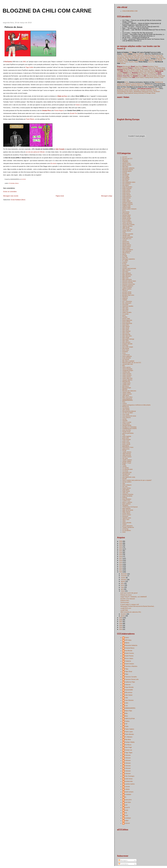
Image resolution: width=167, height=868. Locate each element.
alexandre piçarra (128, 170)
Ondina (127, 721)
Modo (142, 71)
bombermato (129, 781)
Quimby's (157, 77)
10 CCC (125, 157)
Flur (121, 55)
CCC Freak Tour (127, 229)
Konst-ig (141, 76)
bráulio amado (127, 218)
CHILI (124, 232)
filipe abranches (127, 275)
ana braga (125, 176)
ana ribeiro (126, 185)
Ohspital (125, 421)
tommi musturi (127, 515)
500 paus (125, 160)
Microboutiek (127, 66)
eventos (125, 267)
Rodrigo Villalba (130, 742)
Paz (131, 76)
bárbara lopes (127, 215)
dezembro (124, 574)
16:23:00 (23, 179)
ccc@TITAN (124, 610)
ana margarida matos (129, 182)
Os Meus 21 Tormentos (129, 427)
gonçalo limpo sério (128, 295)
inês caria (125, 308)
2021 (121, 551)
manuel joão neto (128, 364)
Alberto (127, 643)
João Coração (60, 149)
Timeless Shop (161, 68)
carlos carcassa (127, 223)
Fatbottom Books (135, 74)
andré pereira (126, 198)
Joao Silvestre (129, 700)
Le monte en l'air (150, 68)
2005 (121, 625)
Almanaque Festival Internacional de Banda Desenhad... (138, 606)
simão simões (127, 488)
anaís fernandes (127, 187)
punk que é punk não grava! (129, 593)
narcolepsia (126, 408)
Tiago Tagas (129, 753)
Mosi (124, 402)
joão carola (126, 328)
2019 (121, 555)
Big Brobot (127, 70)
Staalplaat (162, 70)
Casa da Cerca (148, 85)
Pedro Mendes (129, 734)
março (123, 591)
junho (123, 585)
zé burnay (125, 529)
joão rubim (126, 341)
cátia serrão (126, 228)
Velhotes (123, 63)
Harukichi (125, 297)
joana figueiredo (127, 323)
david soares (126, 248)
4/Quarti (126, 71)
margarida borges (128, 370)
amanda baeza (127, 171)
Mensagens (123, 860)
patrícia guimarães (128, 433)
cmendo (127, 787)
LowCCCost (126, 355)
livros (124, 353)
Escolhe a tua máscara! (128, 599)
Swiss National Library (131, 93)
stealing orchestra (128, 494)
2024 (121, 545)
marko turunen (127, 374)
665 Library (155, 88)
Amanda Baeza (130, 648)
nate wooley (126, 410)
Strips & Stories (154, 70)
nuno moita (126, 414)
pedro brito (126, 438)
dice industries (127, 251)
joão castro (126, 330)
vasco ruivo (126, 519)
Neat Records (129, 57)
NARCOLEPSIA (130, 719)
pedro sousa (126, 443)
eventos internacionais (129, 268)
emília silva (126, 265)
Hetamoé (128, 685)
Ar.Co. (127, 82)
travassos (125, 516)
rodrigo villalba (127, 461)
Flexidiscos (145, 74)
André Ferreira (129, 653)
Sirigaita (120, 59)
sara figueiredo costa (129, 477)
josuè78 (127, 807)
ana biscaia (126, 174)
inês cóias (125, 309)
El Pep (124, 264)
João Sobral (129, 695)
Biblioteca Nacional (137, 85)
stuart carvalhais (127, 496)
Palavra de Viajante (158, 57)
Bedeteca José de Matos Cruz (135, 84)
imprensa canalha (128, 306)
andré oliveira (126, 195)
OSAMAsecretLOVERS (129, 428)
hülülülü (125, 300)
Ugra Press (139, 66)
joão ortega (126, 337)
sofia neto (125, 493)
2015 (121, 562)
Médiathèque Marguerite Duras (143, 92)
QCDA (124, 450)
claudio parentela (128, 237)
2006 (24, 62)
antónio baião (126, 207)
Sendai (125, 479)
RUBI (124, 465)
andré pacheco (127, 196)
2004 (121, 627)
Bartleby (120, 74)
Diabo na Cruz (62, 96)
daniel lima (126, 242)
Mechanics (126, 386)
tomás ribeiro (126, 513)
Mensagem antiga (107, 196)
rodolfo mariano (127, 460)
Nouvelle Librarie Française (142, 57)
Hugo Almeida (129, 687)
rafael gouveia (127, 455)
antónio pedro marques (129, 209)
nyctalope (128, 818)
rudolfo (124, 466)
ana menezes (126, 184)
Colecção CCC (127, 239)
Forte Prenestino (134, 71)
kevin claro (126, 350)
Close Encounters (151, 76)
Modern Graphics (136, 70)
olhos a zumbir (127, 422)
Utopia (136, 62)
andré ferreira (126, 192)
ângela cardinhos (128, 204)
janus (124, 315)
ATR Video (128, 640)
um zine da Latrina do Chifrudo (35, 152)
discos (17, 183)
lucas (127, 810)
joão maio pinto (127, 336)
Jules (127, 703)
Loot (126, 705)
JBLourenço (129, 692)
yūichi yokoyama (127, 526)
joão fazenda (126, 334)
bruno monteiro (127, 221)
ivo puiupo (126, 314)
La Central (152, 74)
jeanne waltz (126, 319)
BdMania (141, 54)
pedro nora (126, 441)
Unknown (128, 755)
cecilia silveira (127, 231)
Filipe (127, 674)
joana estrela (126, 322)
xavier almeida (127, 523)
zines (124, 532)
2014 (121, 564)
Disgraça (159, 59)
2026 (121, 541)
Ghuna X (125, 290)
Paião (127, 726)
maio (123, 587)
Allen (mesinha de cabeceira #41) (131, 612)
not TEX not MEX (128, 413)
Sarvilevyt (151, 66)
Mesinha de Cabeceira (129, 391)
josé (126, 805)
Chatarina (128, 661)
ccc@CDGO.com (126, 608)
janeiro (123, 616)
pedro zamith (126, 444)
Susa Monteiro (127, 499)
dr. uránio (125, 261)
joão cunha (126, 333)
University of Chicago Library (147, 93)
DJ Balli (125, 256)
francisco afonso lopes (129, 281)
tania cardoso (126, 504)
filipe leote (125, 278)
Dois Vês (125, 257)
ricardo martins (127, 457)
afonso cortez (126, 163)
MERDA (125, 389)
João (126, 698)
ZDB (126, 60)
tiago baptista (126, 508)
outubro (123, 578)
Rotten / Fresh (127, 463)
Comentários (123, 864)
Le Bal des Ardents (139, 68)
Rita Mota (128, 739)
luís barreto (126, 359)
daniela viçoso (127, 245)
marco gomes (127, 367)
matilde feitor (126, 385)
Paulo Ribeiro (30, 119)
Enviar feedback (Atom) (18, 200)
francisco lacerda (128, 283)
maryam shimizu (127, 380)
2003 (121, 629)
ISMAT (123, 88)
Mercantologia (127, 388)
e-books (125, 262)
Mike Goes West (127, 397)
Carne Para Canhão (129, 224)
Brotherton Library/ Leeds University (128, 90)
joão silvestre (126, 342)
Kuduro (78, 105)
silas (124, 483)
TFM (119, 71)
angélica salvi (126, 206)
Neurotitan (145, 70)
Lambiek (120, 73)
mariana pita (126, 372)
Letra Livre (140, 55)
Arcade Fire (73, 113)
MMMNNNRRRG (128, 400)
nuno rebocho (127, 417)
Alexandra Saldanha (131, 645)
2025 (121, 543)
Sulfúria (125, 497)
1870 (131, 52)
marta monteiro (127, 375)
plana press (126, 449)
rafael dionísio (127, 454)
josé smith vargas (128, 347)
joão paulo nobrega (128, 339)
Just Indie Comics (150, 71)
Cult (118, 55)
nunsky (125, 419)
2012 (121, 568)
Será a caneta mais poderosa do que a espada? (137, 480)
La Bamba (141, 60)
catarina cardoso (127, 226)
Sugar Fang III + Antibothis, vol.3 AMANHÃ (134, 597)
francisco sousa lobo (129, 284)
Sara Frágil (128, 747)
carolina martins (130, 784)
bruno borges (126, 220)
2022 (121, 549)
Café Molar (126, 74)
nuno (126, 815)
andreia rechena (127, 203)
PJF (126, 724)
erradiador (128, 794)
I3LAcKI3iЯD (129, 690)
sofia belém (126, 490)
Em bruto (53, 163)
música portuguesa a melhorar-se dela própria (136, 405)
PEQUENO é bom (128, 447)
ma (126, 813)
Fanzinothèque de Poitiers (125, 92)
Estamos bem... (125, 601)
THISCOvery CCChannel (130, 507)
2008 (121, 620)
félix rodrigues (127, 273)
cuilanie (127, 789)
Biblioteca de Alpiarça (124, 85)
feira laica (125, 272)
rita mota (125, 458)
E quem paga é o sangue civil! (130, 604)
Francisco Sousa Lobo (132, 679)
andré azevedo (127, 188)
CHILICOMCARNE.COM (130, 11)
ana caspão (126, 177)
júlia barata (126, 348)
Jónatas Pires (46, 110)
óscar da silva (127, 430)
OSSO (128, 88)
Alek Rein (125, 166)
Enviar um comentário (10, 192)
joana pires (126, 325)
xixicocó (127, 823)
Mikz (126, 713)
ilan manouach (127, 303)
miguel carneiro (127, 394)
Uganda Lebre (127, 518)
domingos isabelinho (129, 259)
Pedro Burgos (127, 439)
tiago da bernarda (128, 510)
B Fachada (12, 183)
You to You (151, 62)
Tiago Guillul (29, 67)
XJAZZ (124, 524)
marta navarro (127, 377)
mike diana (126, 395)
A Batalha (125, 162)
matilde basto (126, 383)
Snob (124, 59)
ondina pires (126, 424)
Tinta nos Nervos (145, 59)
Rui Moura (128, 745)
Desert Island (139, 77)
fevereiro (124, 614)
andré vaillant (126, 201)
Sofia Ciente (126, 491)
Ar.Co (124, 210)
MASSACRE (126, 381)
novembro (124, 576)
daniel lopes (126, 243)
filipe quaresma (127, 279)
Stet (128, 59)
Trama (126, 62)
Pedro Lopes (129, 732)
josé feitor (125, 345)
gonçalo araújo (127, 292)
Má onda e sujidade (128, 361)
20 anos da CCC (127, 159)
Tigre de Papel (134, 59)
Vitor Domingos (130, 776)
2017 (121, 559)
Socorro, (131, 62)
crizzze (125, 240)
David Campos (129, 664)
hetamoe (125, 298)
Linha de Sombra (150, 55)
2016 (121, 560)
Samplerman (126, 474)
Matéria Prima (153, 60)
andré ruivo (126, 199)
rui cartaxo (126, 468)
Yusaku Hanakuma (128, 527)
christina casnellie (128, 234)
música (125, 403)
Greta (125, 55)
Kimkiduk (125, 352)
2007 (121, 622)
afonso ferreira (127, 165)
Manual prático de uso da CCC (132, 363)
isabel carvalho (127, 312)
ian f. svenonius (127, 301)
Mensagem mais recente (11, 196)
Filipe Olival (129, 671)
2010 (121, 572)
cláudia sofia (126, 235)
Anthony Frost (142, 73)
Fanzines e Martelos (131, 666)
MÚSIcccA (126, 406)
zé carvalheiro (127, 530)
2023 (121, 547)
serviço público (127, 482)
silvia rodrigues (127, 485)
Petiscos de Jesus (14, 27)
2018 (121, 557)
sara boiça (126, 476)
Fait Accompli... (125, 602)
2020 (121, 553)
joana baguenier (127, 320)
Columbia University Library (148, 90)
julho (122, 583)
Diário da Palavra (128, 250)
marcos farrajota (127, 369)
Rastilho (125, 54)
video (124, 521)
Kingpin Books (132, 55)
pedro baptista (127, 436)
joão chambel (126, 331)
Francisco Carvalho (131, 677)
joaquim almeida (127, 344)
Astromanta (126, 212)
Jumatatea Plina (152, 73)
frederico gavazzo (128, 286)
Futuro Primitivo (127, 287)
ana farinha (126, 179)
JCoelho (125, 317)
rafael (127, 821)
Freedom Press (127, 77)
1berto (127, 638)
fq (126, 797)
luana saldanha (127, 356)
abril (122, 589)
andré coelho (126, 190)
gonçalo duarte (127, 294)
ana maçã (125, 181)
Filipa (127, 669)
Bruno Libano (129, 658)
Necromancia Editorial (129, 411)
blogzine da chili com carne (47, 11)
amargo (125, 173)
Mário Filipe (129, 711)
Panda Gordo (126, 432)
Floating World (149, 77)
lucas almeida (127, 358)
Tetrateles (125, 505)
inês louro (125, 311)
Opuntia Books (127, 425)
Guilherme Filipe (130, 682)
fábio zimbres (126, 270)
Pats (124, 435)
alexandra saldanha (128, 168)
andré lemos (126, 193)
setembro (124, 580)
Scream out (129, 750)
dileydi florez (126, 253)
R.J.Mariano (129, 737)
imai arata (125, 304)
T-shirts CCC (126, 501)
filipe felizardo (127, 276)
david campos (127, 246)
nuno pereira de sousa (129, 416)
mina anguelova (127, 399)
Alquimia (135, 54)
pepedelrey (126, 446)
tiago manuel (126, 512)
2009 (121, 618)
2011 (121, 570)
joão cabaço (126, 326)
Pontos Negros (59, 110)
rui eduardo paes (128, 469)
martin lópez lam (127, 378)
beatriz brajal (126, 217)
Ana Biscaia (129, 651)
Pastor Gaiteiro (130, 729)
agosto (123, 581)
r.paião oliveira (127, 452)
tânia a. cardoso (127, 502)
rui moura (125, 471)
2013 (121, 566)
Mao (124, 366)
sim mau (125, 486)
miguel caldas (127, 392)
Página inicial (60, 196)
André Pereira (129, 656)
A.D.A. (129, 73)
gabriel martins (127, 289)
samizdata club (127, 472)
